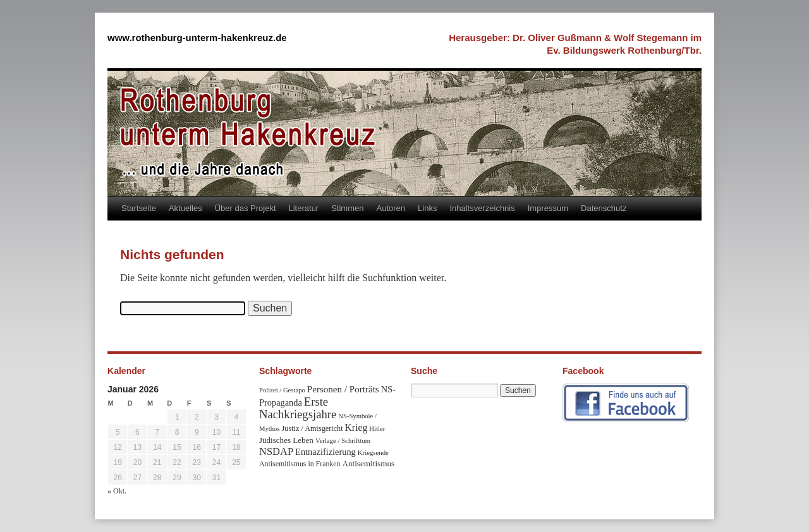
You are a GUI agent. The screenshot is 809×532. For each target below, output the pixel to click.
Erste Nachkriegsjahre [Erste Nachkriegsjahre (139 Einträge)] (298, 408)
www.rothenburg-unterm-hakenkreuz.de (197, 38)
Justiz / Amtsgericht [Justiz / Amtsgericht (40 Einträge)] (313, 428)
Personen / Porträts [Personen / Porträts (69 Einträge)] (343, 389)
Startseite (139, 208)
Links (427, 208)
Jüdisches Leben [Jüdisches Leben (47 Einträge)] (286, 440)
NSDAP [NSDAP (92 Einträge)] (276, 451)
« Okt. (117, 491)
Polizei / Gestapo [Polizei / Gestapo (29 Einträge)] (282, 390)
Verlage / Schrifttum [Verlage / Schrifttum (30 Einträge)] (343, 440)
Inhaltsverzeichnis (482, 208)
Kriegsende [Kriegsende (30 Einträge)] (373, 452)
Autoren (391, 208)
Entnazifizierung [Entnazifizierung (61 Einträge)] (325, 452)
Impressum (548, 208)
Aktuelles (186, 208)
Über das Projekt (246, 208)
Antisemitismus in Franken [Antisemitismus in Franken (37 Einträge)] (300, 464)
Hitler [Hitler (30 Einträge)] (377, 428)
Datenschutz (604, 208)
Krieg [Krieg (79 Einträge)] (356, 427)
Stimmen (347, 208)
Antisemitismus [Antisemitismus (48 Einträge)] (368, 463)
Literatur (304, 208)
